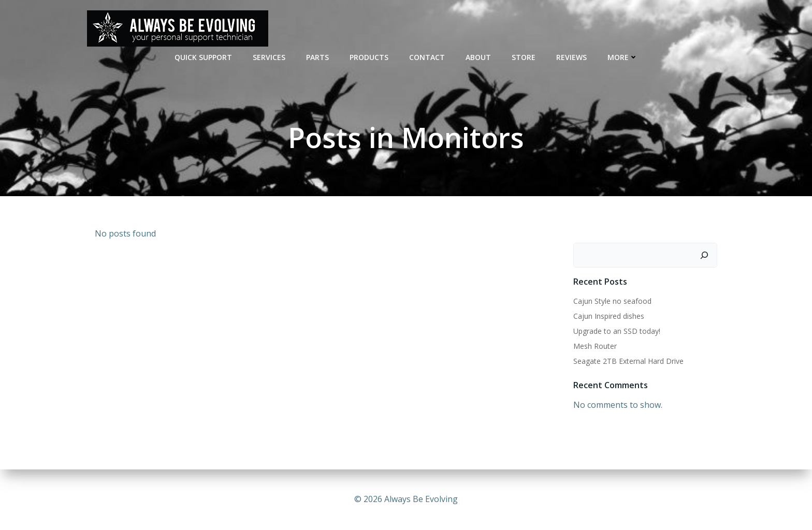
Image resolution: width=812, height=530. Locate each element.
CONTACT (427, 57)
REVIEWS (571, 57)
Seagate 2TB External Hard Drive (628, 361)
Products (369, 57)
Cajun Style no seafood (612, 301)
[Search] (704, 255)
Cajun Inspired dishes (609, 316)
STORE (524, 57)
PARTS (317, 57)
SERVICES (269, 57)
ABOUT (478, 57)
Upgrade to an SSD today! (617, 331)
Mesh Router (595, 346)
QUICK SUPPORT (203, 57)
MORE (623, 57)
